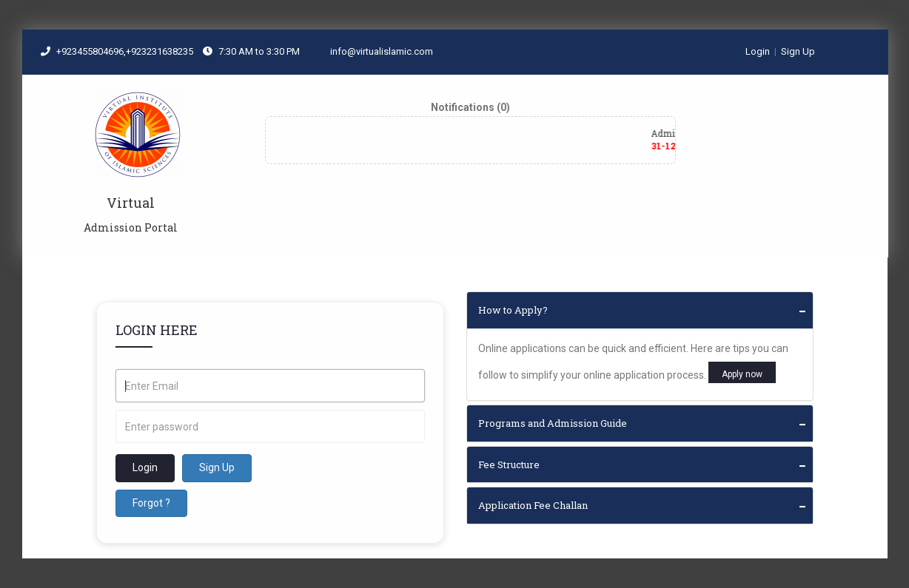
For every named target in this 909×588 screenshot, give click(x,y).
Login (758, 51)
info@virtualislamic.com (375, 51)
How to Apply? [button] (513, 310)
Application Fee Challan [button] (533, 505)
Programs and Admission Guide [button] (553, 423)
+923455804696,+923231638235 (126, 51)
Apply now (742, 374)
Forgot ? (151, 503)
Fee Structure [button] (509, 464)
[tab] (640, 310)
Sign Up (798, 51)
